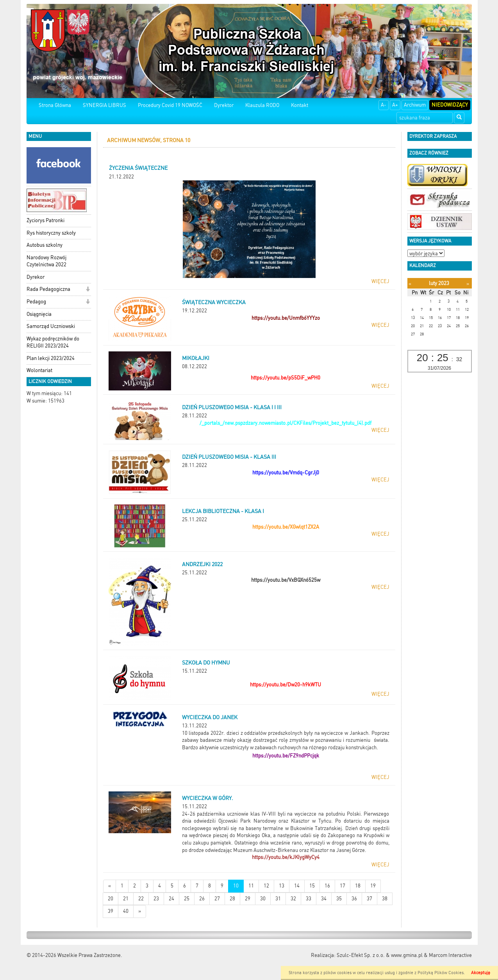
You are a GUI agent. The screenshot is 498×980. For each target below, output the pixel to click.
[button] (88, 290)
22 (141, 899)
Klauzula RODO (262, 105)
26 (202, 899)
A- (384, 105)
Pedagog (36, 302)
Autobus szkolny (45, 245)
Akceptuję (481, 973)
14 (297, 886)
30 (263, 899)
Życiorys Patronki (46, 220)
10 (236, 886)
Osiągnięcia (39, 314)
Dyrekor (36, 277)
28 (232, 899)
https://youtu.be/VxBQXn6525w (286, 580)
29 (248, 899)
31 (278, 899)
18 (358, 886)
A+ (395, 105)
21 (126, 899)
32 (293, 899)
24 (171, 899)
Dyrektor (224, 105)
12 (266, 886)
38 (385, 899)
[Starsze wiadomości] (140, 911)
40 (126, 911)
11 (251, 886)
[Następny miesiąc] (468, 284)
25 (187, 899)
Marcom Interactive (450, 955)
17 (343, 886)
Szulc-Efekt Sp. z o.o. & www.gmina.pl (380, 955)
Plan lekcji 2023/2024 (51, 358)
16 (327, 886)
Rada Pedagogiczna (48, 289)
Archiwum (415, 105)
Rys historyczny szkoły (51, 233)
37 (369, 899)
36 (354, 899)
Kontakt (300, 105)
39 (111, 911)
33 (309, 899)
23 (156, 899)
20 (111, 899)
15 (312, 886)
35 (339, 899)
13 (282, 886)
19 (373, 886)
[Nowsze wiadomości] (110, 886)
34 (324, 899)
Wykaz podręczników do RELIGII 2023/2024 (53, 342)
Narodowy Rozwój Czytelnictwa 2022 (46, 261)
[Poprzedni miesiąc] (410, 284)
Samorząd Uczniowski (51, 326)
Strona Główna (55, 105)
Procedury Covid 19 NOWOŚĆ (170, 105)
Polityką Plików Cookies (441, 973)
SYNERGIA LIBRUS (104, 105)
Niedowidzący (450, 105)
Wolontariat (39, 370)
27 (217, 899)
